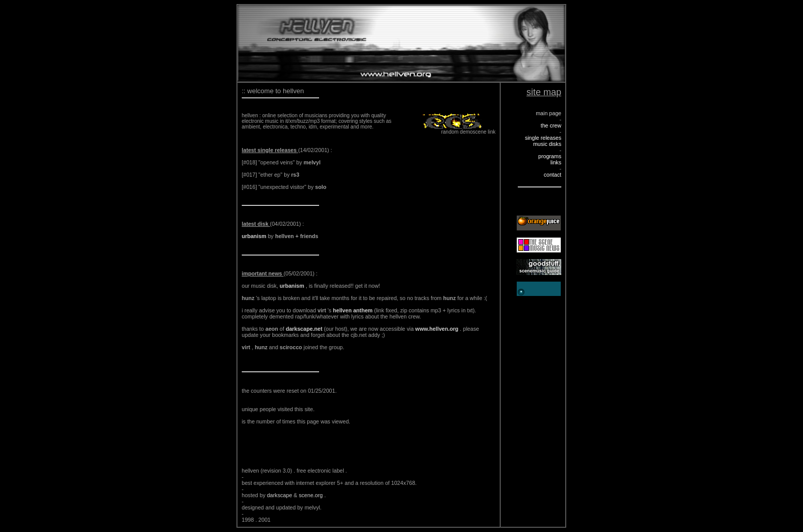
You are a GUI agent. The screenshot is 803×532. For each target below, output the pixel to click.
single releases (543, 138)
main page (548, 113)
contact (553, 175)
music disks (547, 144)
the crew (551, 125)
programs (550, 156)
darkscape (280, 495)
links (556, 162)
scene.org (311, 495)
